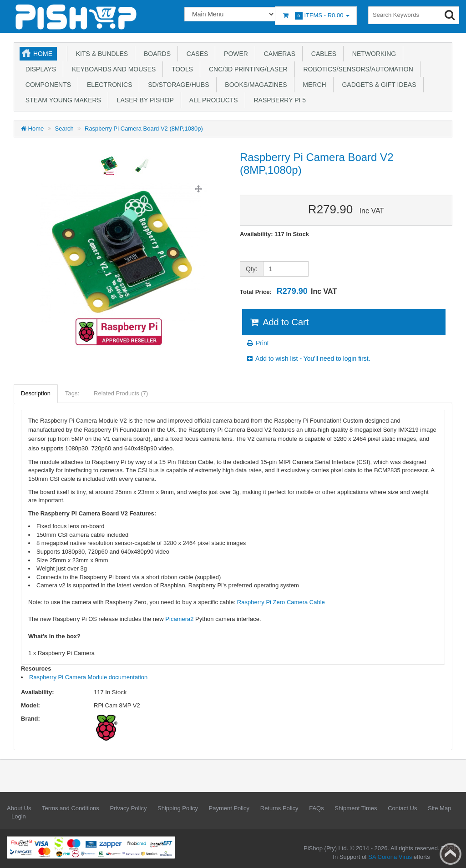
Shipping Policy (178, 808)
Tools (180, 69)
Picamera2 (179, 619)
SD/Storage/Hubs (177, 85)
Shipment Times (356, 808)
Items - (316, 16)
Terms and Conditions (71, 808)
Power (234, 54)
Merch (313, 85)
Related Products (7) (121, 393)
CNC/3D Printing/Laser (246, 69)
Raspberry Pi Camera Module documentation (88, 677)
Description (36, 393)
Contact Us (402, 808)
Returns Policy (279, 808)
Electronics (108, 85)
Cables (322, 54)
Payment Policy (229, 808)
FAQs (317, 808)
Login (19, 816)
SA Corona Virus (390, 857)
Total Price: (288, 291)
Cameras (278, 54)
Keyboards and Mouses (112, 69)
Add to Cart (279, 322)
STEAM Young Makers (61, 100)
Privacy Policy (128, 808)
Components (46, 85)
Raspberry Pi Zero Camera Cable (281, 602)
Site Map (439, 808)
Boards (155, 54)
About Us (19, 808)
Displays (39, 69)
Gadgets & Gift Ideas (377, 85)
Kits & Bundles (100, 54)
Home (43, 54)
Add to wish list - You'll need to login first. (308, 358)
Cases (195, 54)
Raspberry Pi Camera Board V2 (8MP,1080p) (144, 129)
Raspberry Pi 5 (278, 100)
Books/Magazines (254, 85)
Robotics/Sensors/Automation (357, 69)
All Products (212, 100)
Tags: (72, 393)
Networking (372, 54)
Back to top (451, 854)
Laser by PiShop (144, 100)
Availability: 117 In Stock (274, 234)
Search (64, 129)
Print (257, 343)
